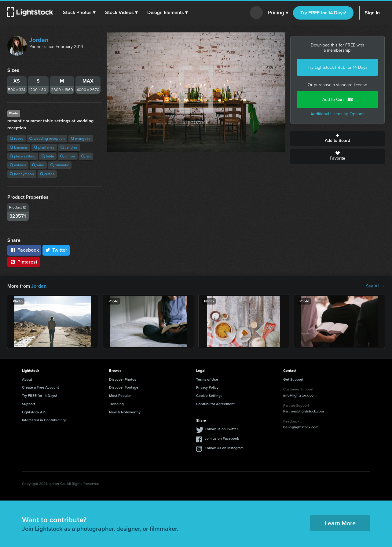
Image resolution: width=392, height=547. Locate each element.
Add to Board (337, 139)
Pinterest (24, 262)
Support (29, 404)
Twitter (56, 250)
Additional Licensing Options (337, 114)
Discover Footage (124, 387)
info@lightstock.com (300, 395)
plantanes (44, 147)
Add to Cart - (338, 100)
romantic (60, 165)
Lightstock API (34, 412)
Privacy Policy (207, 387)
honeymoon (22, 174)
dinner (68, 156)
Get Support (293, 379)
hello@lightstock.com (301, 427)
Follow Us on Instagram (224, 448)
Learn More (340, 523)
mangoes (81, 139)
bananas (19, 147)
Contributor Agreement (215, 404)
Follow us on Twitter (221, 429)
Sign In (372, 13)
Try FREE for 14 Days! (323, 13)
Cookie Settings (209, 396)
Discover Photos (123, 379)
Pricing (278, 13)
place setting (23, 156)
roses (16, 139)
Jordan (39, 40)
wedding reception (47, 139)
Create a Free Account (40, 387)
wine (38, 165)
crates (47, 174)
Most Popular (120, 396)
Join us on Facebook (222, 438)
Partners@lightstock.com (304, 411)
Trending (116, 404)
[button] (79, 13)
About (27, 379)
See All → (375, 286)
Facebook (24, 250)
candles (69, 147)
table (48, 156)
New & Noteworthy (125, 412)
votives (18, 165)
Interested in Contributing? (44, 420)
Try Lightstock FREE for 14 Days (338, 67)
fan (86, 156)
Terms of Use (207, 379)
